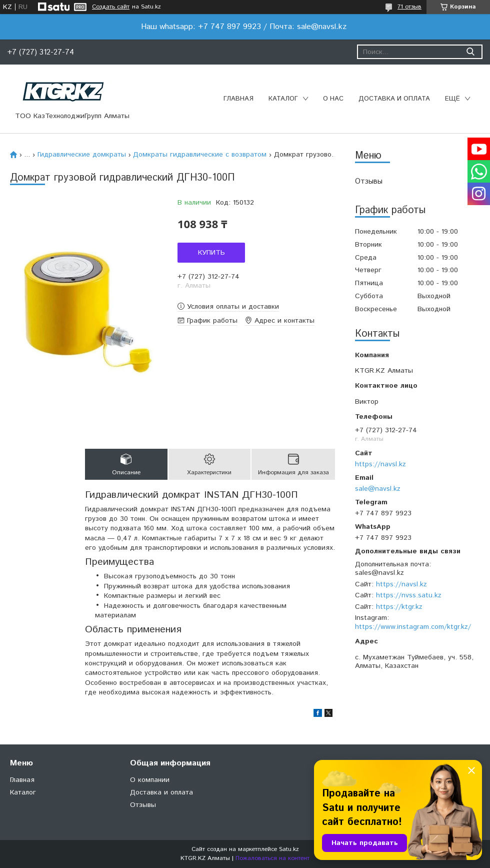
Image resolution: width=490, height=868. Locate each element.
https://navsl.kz (380, 464)
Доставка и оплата (394, 99)
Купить (211, 253)
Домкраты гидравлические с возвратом (200, 155)
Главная (238, 99)
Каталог (283, 99)
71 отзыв (409, 7)
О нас (333, 99)
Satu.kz (289, 849)
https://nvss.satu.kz (409, 595)
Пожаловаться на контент (272, 858)
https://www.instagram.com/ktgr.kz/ (413, 627)
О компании (150, 780)
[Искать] (470, 52)
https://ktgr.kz (399, 607)
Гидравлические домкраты (82, 155)
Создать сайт (111, 7)
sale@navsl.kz (378, 489)
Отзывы (369, 181)
